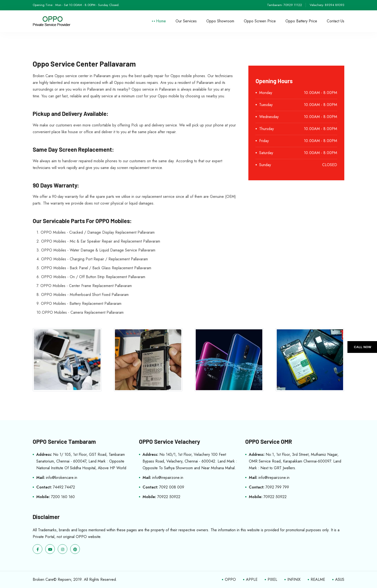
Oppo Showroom (220, 21)
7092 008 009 (172, 487)
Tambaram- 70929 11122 (285, 5)
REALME (318, 579)
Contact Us (336, 21)
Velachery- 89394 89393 (327, 5)
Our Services (186, 21)
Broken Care (43, 579)
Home (161, 21)
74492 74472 (64, 487)
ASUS (340, 579)
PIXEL (272, 579)
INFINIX (294, 579)
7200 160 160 (63, 497)
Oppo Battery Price (301, 21)
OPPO (230, 579)
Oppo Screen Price (260, 21)
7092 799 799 (277, 487)
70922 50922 (169, 497)
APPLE (252, 579)
